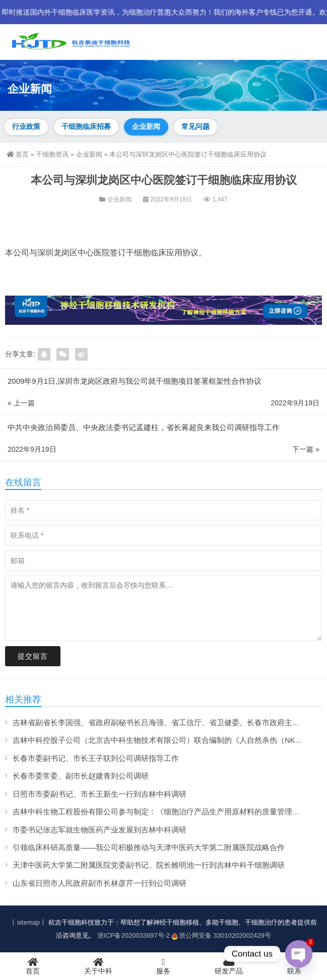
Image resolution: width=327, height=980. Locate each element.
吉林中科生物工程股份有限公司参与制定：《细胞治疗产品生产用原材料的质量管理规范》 (164, 812)
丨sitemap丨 (28, 922)
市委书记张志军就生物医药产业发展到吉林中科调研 (100, 830)
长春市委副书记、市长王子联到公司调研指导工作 (96, 758)
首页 (18, 154)
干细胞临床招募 (86, 126)
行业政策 (26, 126)
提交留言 (33, 656)
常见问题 (195, 126)
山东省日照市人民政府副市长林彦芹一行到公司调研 (100, 883)
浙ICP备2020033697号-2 (134, 935)
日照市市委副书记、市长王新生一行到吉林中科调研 (100, 794)
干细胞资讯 (52, 154)
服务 (164, 966)
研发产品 (229, 966)
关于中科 (98, 966)
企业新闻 (146, 126)
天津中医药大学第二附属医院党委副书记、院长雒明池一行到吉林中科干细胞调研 (149, 865)
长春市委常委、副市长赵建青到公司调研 (81, 776)
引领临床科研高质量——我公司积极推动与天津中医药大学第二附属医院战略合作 (149, 847)
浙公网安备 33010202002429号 (221, 935)
